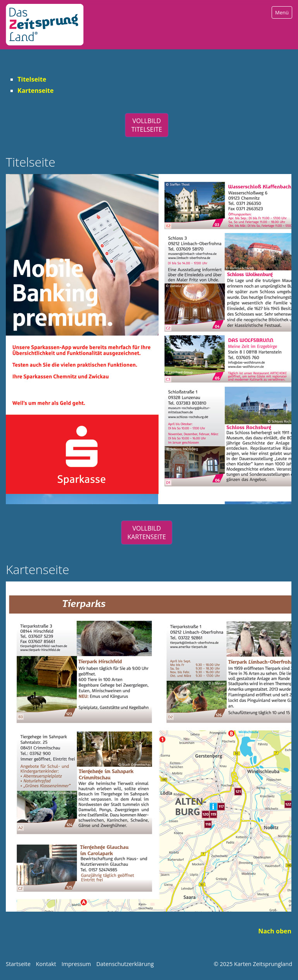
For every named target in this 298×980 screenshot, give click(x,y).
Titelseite (32, 79)
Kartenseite (36, 91)
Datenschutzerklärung (125, 964)
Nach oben (275, 931)
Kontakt (46, 964)
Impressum (76, 964)
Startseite (18, 964)
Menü (282, 12)
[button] (146, 125)
